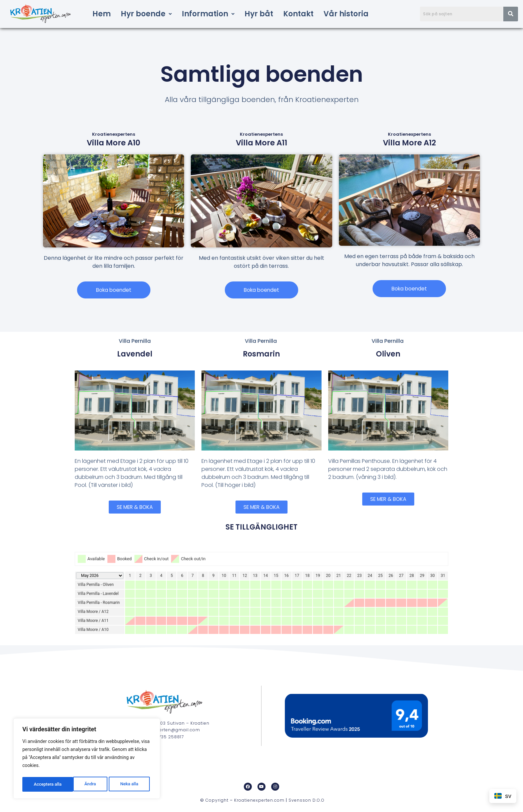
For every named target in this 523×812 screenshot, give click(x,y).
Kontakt (298, 14)
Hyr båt (259, 14)
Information (208, 14)
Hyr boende (146, 14)
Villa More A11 (261, 143)
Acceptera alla (126, 784)
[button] (146, 14)
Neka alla (78, 784)
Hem (102, 14)
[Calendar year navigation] (100, 576)
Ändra (39, 784)
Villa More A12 (409, 143)
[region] (87, 760)
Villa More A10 (114, 143)
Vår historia (346, 14)
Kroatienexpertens (114, 134)
